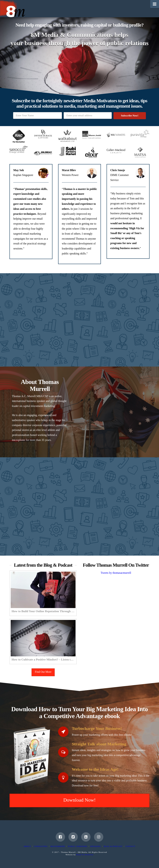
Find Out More (43, 672)
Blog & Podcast (113, 846)
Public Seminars (78, 846)
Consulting (41, 846)
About (27, 846)
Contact (130, 846)
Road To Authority (85, 855)
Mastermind (58, 846)
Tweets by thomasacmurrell (116, 573)
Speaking (96, 846)
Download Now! (79, 800)
